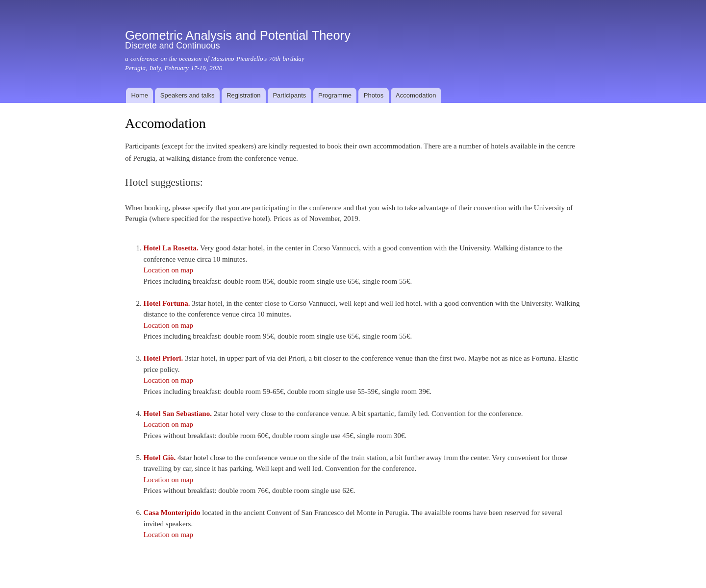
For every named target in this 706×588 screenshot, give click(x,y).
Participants (289, 95)
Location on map (168, 270)
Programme (335, 95)
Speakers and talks (188, 95)
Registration (243, 95)
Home (139, 95)
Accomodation (416, 95)
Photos (374, 95)
